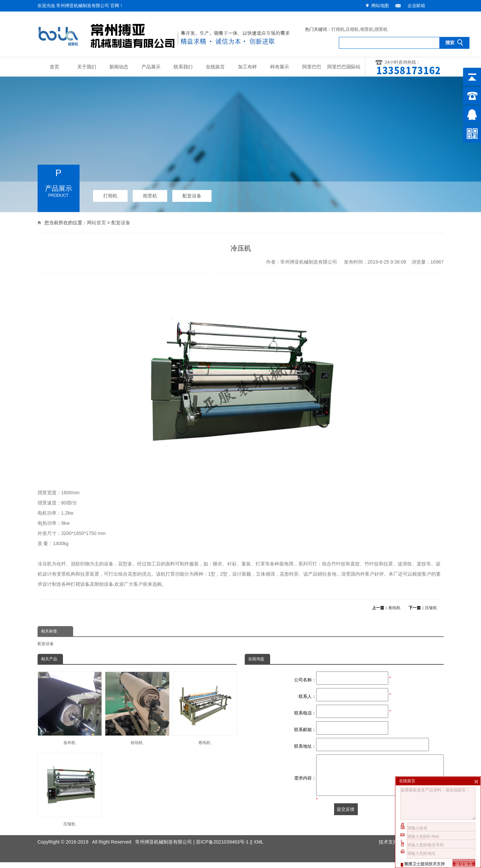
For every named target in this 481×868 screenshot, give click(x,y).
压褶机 (352, 29)
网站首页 (96, 222)
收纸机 (137, 708)
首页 (54, 67)
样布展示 (280, 67)
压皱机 (431, 608)
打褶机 (338, 29)
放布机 (69, 708)
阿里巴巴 (312, 67)
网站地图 (380, 6)
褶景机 (367, 29)
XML (259, 834)
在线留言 (215, 67)
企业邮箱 (416, 6)
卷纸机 (394, 608)
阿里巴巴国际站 (344, 67)
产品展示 (151, 67)
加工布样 (247, 67)
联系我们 (183, 67)
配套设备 (192, 194)
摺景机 (381, 29)
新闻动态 (119, 67)
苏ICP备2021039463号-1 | (224, 834)
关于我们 (87, 67)
